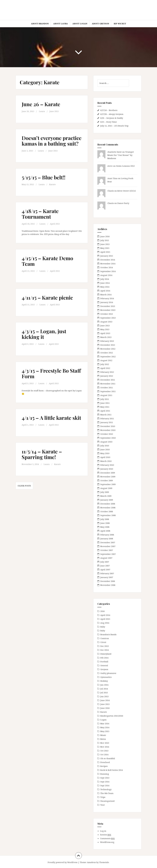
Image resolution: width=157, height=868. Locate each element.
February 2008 (107, 535)
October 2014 (107, 267)
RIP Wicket (120, 24)
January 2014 (107, 302)
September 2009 (108, 484)
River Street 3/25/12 (127, 191)
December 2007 (108, 542)
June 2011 (105, 403)
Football (104, 662)
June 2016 (105, 236)
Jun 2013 (104, 696)
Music (103, 735)
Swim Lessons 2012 (125, 166)
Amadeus (91, 862)
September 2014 (108, 271)
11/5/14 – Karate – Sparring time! (42, 454)
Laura (42, 111)
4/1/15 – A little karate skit (51, 418)
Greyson (104, 669)
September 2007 (108, 554)
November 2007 (108, 546)
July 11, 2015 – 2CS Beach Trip (114, 126)
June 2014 (105, 283)
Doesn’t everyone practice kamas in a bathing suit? (52, 141)
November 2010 (108, 430)
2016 (102, 611)
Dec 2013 (104, 646)
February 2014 (107, 298)
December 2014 (108, 260)
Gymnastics (106, 677)
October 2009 (107, 480)
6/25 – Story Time (109, 122)
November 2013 (108, 310)
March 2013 (106, 337)
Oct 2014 (104, 754)
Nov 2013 (105, 743)
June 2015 (54, 111)
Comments (107, 838)
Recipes (104, 766)
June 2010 (105, 449)
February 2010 (107, 465)
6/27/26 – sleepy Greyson (112, 114)
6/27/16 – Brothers (109, 110)
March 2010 (106, 461)
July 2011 (105, 399)
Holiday (104, 681)
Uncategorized (107, 801)
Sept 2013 (105, 778)
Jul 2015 (104, 693)
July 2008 (105, 519)
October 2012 (107, 353)
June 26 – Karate (41, 104)
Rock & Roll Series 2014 (112, 770)
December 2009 (108, 473)
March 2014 (106, 294)
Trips (103, 797)
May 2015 (105, 248)
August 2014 (106, 275)
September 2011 (108, 391)
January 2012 (107, 376)
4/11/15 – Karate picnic (47, 298)
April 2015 (55, 224)
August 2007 (106, 558)
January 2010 (107, 469)
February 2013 (107, 341)
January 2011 (107, 422)
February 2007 (107, 573)
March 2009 (106, 496)
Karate (52, 184)
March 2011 (106, 415)
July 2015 (105, 240)
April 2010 (105, 457)
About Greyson (100, 24)
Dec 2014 (104, 650)
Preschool (105, 762)
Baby (103, 627)
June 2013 (105, 325)
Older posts (24, 486)
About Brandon (40, 24)
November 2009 (108, 477)
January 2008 (107, 539)
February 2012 (107, 372)
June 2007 (105, 566)
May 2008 (105, 527)
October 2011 (107, 387)
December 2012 (108, 345)
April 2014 (105, 291)
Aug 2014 (105, 623)
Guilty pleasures (108, 673)
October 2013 (107, 314)
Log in (103, 831)
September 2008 (108, 515)
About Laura (61, 24)
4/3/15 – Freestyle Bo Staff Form (51, 373)
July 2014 (105, 279)
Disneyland (106, 654)
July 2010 (105, 446)
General (104, 665)
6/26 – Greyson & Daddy (112, 118)
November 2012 (108, 349)
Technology (106, 789)
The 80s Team (107, 793)
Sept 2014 (105, 782)
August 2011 (106, 395)
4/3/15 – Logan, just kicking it (44, 334)
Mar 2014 (105, 723)
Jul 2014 (104, 689)
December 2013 (108, 306)
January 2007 (107, 577)
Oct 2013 (104, 751)
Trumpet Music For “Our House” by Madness (121, 155)
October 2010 (107, 434)
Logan (103, 720)
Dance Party (123, 203)
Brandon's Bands (108, 634)
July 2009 (105, 492)
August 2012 (106, 360)
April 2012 (105, 368)
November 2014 (108, 264)
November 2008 (108, 508)
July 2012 (105, 364)
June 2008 (105, 523)
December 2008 (108, 504)
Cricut (103, 642)
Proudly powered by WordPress (63, 862)
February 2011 (107, 418)
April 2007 (105, 569)
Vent (103, 805)
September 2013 (108, 318)
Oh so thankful (108, 758)
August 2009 (106, 488)
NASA (103, 739)
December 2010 (108, 426)
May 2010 (105, 453)
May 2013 (105, 329)
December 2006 (108, 581)
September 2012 (108, 356)
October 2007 (107, 550)
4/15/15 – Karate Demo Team (47, 261)
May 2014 (105, 287)
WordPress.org (107, 842)
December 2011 (108, 380)
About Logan (80, 24)
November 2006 (108, 585)
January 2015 (107, 256)
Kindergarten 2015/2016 (112, 716)
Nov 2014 (105, 747)
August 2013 (106, 322)
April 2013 (105, 333)
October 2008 (107, 511)
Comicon (105, 638)
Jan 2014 (104, 685)
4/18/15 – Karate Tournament (40, 214)
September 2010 (108, 438)
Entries (106, 835)
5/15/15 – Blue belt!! (44, 177)
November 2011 (108, 384)
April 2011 (105, 411)
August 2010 (106, 442)
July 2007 (105, 562)
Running (105, 774)
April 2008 (105, 531)
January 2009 (107, 500)
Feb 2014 (104, 658)
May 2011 (105, 407)
